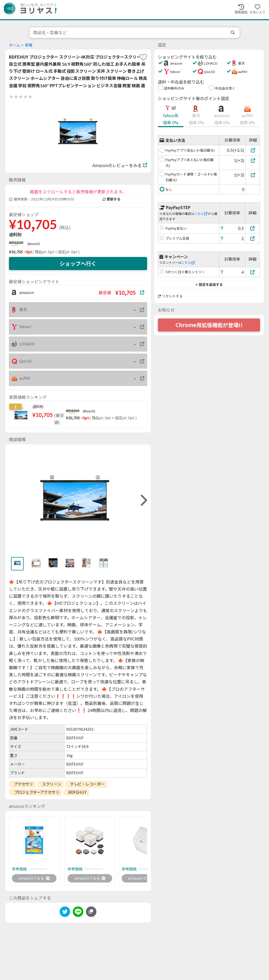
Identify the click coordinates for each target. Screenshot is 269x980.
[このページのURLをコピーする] (91, 912)
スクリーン (51, 784)
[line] (78, 913)
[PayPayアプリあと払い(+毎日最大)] (253, 160)
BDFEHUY (77, 792)
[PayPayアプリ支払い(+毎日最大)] (253, 150)
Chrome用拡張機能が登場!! (209, 325)
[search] (233, 33)
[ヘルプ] (222, 228)
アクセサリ (24, 784)
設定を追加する (209, 285)
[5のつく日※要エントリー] (253, 272)
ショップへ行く (78, 264)
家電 (29, 45)
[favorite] (143, 57)
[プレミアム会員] (253, 238)
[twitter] (65, 913)
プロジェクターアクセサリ (37, 792)
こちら (201, 214)
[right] (143, 500)
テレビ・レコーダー (87, 784)
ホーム (14, 45)
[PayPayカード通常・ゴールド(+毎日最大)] (253, 175)
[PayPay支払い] (253, 228)
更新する (111, 199)
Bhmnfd (34, 244)
